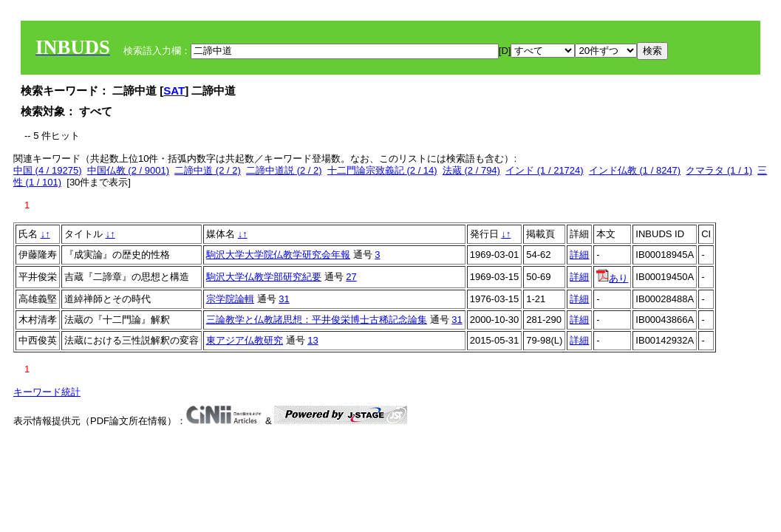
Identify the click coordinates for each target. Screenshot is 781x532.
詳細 (579, 255)
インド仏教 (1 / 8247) (635, 170)
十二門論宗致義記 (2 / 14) (382, 170)
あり (612, 278)
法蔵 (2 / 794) (471, 170)
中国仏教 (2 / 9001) (128, 170)
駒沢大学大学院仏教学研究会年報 (278, 255)
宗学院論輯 (230, 299)
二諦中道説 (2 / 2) (284, 170)
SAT (174, 91)
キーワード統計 (47, 392)
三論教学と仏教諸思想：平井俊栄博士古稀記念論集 (317, 320)
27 (351, 277)
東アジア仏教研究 (245, 340)
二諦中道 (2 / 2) (208, 170)
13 (313, 340)
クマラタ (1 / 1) (719, 170)
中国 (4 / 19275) (48, 170)
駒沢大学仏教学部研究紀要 (264, 277)
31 (284, 299)
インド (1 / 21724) (545, 170)
